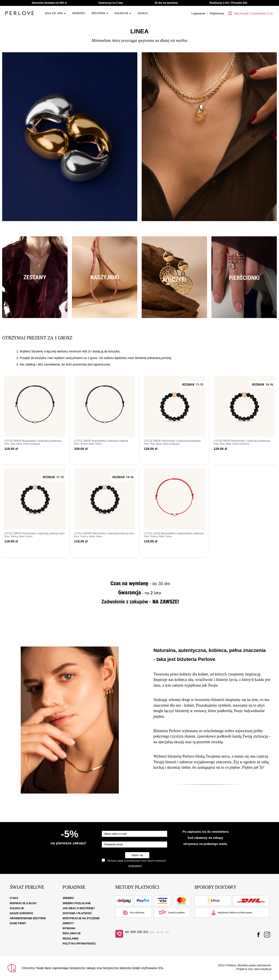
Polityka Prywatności (79, 944)
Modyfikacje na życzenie (81, 918)
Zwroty (68, 923)
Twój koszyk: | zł (250, 13)
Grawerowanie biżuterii (28, 918)
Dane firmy (18, 923)
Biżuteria (100, 13)
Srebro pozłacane (77, 903)
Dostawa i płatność (77, 913)
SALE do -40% (55, 13)
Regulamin (71, 939)
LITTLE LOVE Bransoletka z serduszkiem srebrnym (174, 533)
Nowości (79, 13)
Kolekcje (123, 13)
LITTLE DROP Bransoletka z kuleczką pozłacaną (33, 441)
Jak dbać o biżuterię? (79, 908)
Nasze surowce (21, 913)
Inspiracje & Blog (23, 903)
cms (250, 969)
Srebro (68, 898)
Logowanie (198, 13)
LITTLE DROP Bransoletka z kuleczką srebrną (101, 441)
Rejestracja (217, 13)
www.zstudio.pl (263, 969)
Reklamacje (72, 933)
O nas (14, 898)
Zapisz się (137, 855)
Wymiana (69, 928)
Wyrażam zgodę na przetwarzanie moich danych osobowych (137, 861)
